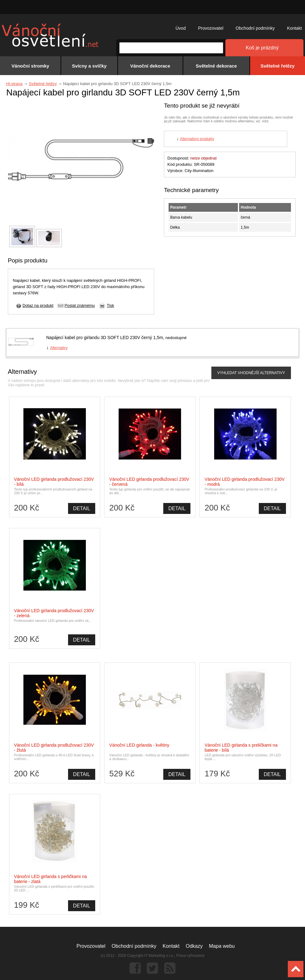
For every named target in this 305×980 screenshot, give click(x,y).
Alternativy (59, 348)
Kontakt (295, 28)
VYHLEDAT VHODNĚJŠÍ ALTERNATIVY (251, 373)
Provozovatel (211, 28)
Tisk (110, 305)
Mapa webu (222, 946)
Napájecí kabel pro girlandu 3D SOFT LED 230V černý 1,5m (105, 338)
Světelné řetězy (43, 84)
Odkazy (194, 946)
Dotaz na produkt (38, 305)
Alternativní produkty (197, 139)
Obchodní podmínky (255, 28)
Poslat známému (80, 305)
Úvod (181, 28)
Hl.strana (14, 84)
